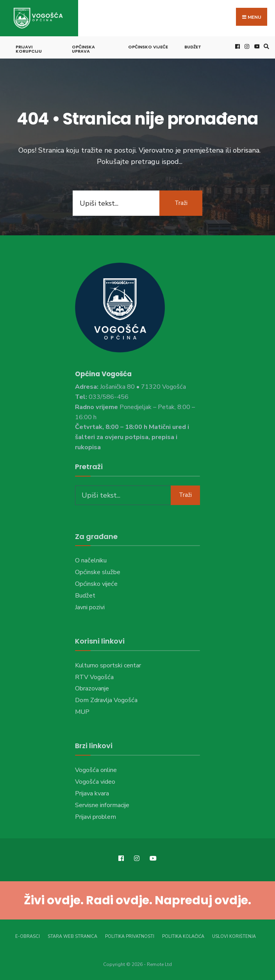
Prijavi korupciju (29, 49)
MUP (82, 712)
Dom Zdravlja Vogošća (106, 700)
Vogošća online (96, 770)
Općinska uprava (83, 49)
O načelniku (91, 560)
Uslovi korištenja (234, 936)
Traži (181, 203)
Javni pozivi (90, 607)
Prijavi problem (96, 817)
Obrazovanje (92, 688)
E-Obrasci (28, 936)
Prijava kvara (92, 793)
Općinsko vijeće (148, 47)
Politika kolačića (183, 936)
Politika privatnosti (130, 936)
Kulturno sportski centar (108, 665)
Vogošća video (95, 782)
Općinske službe (98, 572)
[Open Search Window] (265, 46)
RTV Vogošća (94, 677)
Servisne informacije (102, 805)
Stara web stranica (72, 936)
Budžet (193, 47)
